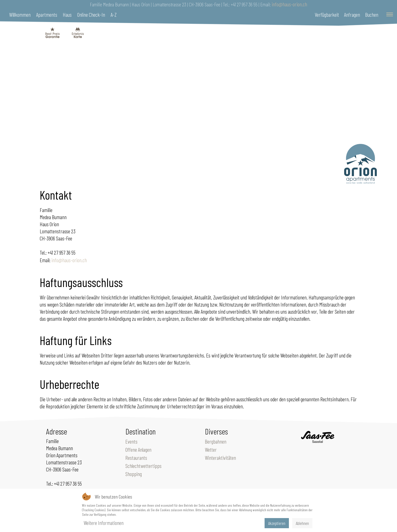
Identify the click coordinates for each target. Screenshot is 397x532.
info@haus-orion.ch (289, 4)
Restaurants (136, 458)
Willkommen (20, 14)
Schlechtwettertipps (143, 466)
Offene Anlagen (138, 449)
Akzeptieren (277, 523)
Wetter (211, 449)
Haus (67, 14)
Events (131, 441)
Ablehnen (302, 523)
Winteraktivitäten (220, 458)
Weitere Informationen (104, 523)
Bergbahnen (216, 441)
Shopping (134, 474)
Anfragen (352, 14)
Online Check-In (91, 14)
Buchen (372, 14)
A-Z (114, 14)
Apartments (47, 14)
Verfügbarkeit (327, 14)
